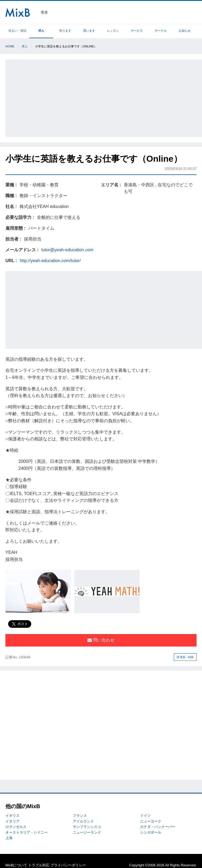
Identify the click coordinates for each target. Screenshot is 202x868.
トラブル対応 (39, 865)
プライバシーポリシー (68, 865)
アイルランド (83, 821)
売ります (65, 31)
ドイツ (145, 816)
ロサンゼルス (16, 827)
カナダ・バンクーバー (158, 827)
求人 (41, 31)
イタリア (12, 821)
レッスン (113, 31)
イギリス (12, 816)
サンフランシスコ (87, 827)
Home (10, 46)
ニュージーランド (87, 832)
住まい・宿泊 (17, 31)
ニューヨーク (151, 821)
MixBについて (16, 865)
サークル (161, 31)
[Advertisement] (104, 97)
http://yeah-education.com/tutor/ (50, 261)
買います (89, 31)
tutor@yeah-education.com (67, 250)
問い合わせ (101, 640)
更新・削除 (185, 657)
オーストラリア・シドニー (27, 832)
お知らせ (185, 31)
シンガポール (151, 832)
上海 (9, 838)
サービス (137, 31)
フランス (80, 816)
